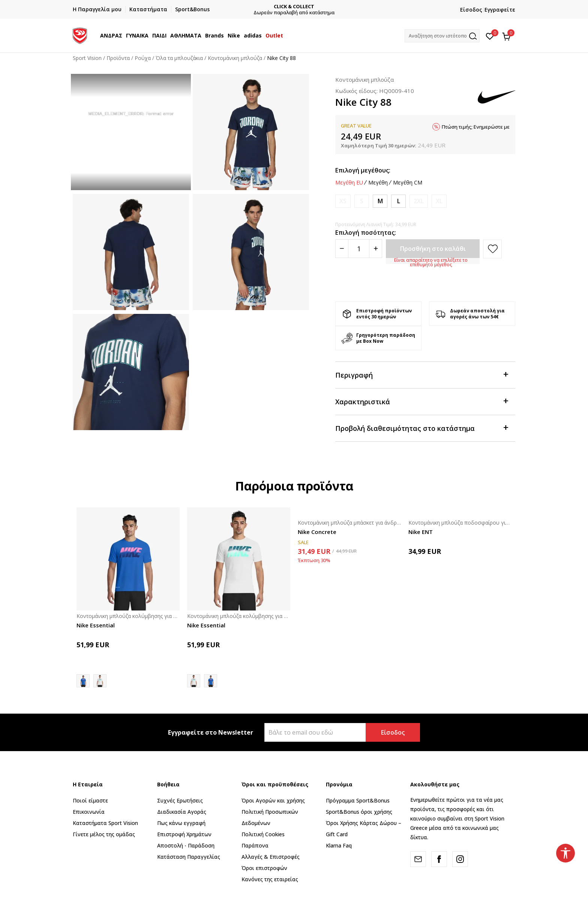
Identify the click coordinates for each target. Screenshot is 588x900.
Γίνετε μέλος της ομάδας (104, 834)
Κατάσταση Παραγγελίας (189, 857)
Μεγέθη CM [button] (408, 183)
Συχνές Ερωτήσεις (180, 800)
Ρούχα (143, 58)
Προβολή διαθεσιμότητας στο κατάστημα (421, 428)
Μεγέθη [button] (378, 183)
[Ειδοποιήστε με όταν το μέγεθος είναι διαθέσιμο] (343, 201)
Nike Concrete (317, 532)
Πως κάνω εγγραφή (181, 823)
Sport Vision (87, 58)
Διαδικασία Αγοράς (182, 812)
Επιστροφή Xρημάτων (184, 834)
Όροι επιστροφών (264, 868)
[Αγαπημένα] (490, 36)
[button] (442, 36)
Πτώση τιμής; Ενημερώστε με (476, 127)
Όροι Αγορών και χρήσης (273, 800)
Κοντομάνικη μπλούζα (235, 58)
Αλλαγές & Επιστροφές (271, 857)
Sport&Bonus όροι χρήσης (359, 812)
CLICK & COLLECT (300, 7)
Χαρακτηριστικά (421, 401)
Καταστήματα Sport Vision (105, 823)
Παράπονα (255, 845)
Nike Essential (96, 625)
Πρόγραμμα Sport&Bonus (358, 800)
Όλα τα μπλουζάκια (179, 58)
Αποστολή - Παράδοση (186, 845)
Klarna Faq (339, 845)
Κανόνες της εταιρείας (270, 879)
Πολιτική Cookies (263, 834)
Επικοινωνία (89, 812)
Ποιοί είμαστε (90, 800)
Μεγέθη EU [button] (349, 183)
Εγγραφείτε (500, 10)
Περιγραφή (421, 374)
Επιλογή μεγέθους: (363, 170)
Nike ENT (421, 532)
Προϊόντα (118, 58)
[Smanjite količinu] (342, 249)
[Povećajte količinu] (376, 249)
